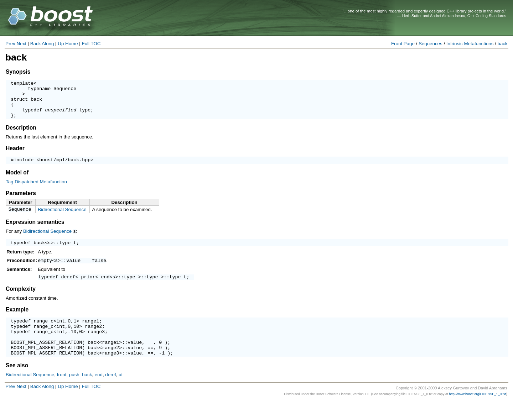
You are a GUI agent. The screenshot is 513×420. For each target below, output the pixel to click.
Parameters (21, 202)
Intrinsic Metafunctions (470, 44)
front (62, 393)
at (121, 393)
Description (21, 135)
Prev (10, 44)
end (105, 288)
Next (21, 44)
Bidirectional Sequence (62, 218)
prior (88, 288)
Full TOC (91, 44)
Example (17, 321)
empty (45, 271)
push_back (81, 393)
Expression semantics (35, 232)
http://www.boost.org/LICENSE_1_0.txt (477, 413)
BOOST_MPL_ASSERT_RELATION (46, 358)
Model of (17, 181)
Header (15, 156)
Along (48, 44)
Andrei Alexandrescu (448, 16)
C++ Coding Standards (487, 16)
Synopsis (18, 72)
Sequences (431, 44)
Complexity (21, 300)
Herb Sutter (412, 16)
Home (72, 44)
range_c (43, 333)
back (503, 44)
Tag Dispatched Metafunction (36, 190)
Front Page (403, 44)
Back (36, 44)
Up (61, 44)
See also (17, 384)
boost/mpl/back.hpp (65, 168)
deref (68, 288)
